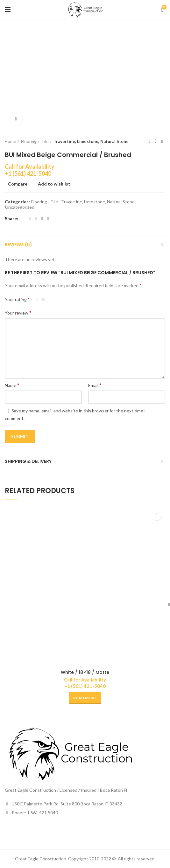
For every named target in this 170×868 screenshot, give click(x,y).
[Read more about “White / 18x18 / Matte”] (85, 698)
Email (95, 385)
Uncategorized (20, 207)
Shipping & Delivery (28, 461)
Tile (45, 141)
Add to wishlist (54, 184)
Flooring (29, 141)
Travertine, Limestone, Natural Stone (91, 141)
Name (12, 385)
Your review (18, 312)
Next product (162, 141)
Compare (18, 184)
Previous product (149, 141)
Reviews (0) (18, 245)
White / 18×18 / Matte (85, 672)
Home (10, 141)
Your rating (17, 299)
